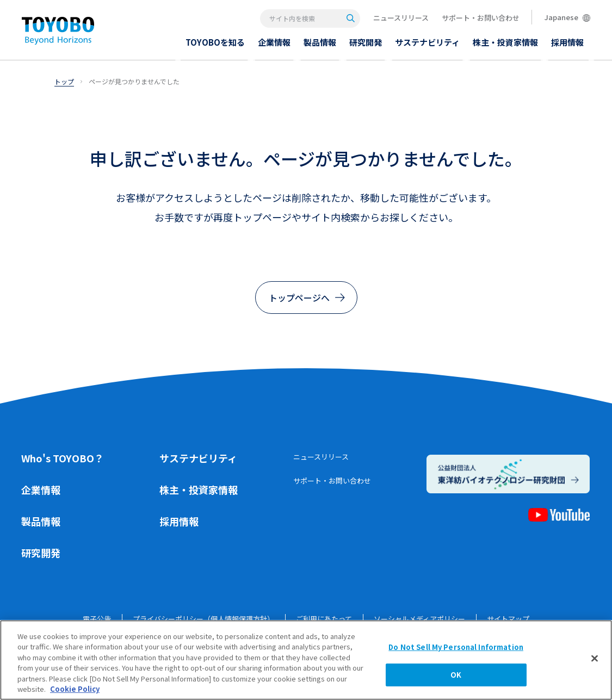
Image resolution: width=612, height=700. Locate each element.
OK (456, 677)
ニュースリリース (401, 18)
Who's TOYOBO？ (63, 458)
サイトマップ (508, 619)
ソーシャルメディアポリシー (419, 619)
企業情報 (41, 490)
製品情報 (41, 521)
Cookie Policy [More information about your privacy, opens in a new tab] (75, 692)
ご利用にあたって (324, 619)
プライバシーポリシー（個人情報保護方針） (203, 619)
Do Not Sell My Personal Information (456, 650)
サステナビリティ (198, 458)
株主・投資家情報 (199, 490)
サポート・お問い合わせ (481, 18)
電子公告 (97, 619)
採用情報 (179, 521)
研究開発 (41, 553)
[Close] (595, 661)
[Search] (351, 18)
